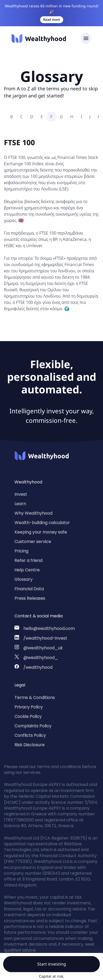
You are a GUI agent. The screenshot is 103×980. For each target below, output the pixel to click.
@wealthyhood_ (41, 658)
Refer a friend (28, 561)
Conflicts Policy (30, 735)
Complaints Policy (33, 726)
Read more (52, 20)
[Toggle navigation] (86, 38)
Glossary (23, 579)
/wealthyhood (38, 667)
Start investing (52, 964)
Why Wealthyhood (33, 513)
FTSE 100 (19, 142)
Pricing (21, 551)
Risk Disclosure (29, 745)
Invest (21, 494)
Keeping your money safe (41, 532)
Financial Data (29, 589)
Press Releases (30, 598)
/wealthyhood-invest (45, 638)
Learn (20, 504)
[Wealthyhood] (39, 38)
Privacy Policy (29, 707)
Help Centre (27, 570)
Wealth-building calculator (42, 523)
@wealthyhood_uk (43, 648)
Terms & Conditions (35, 698)
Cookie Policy (28, 716)
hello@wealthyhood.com (49, 629)
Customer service (33, 542)
